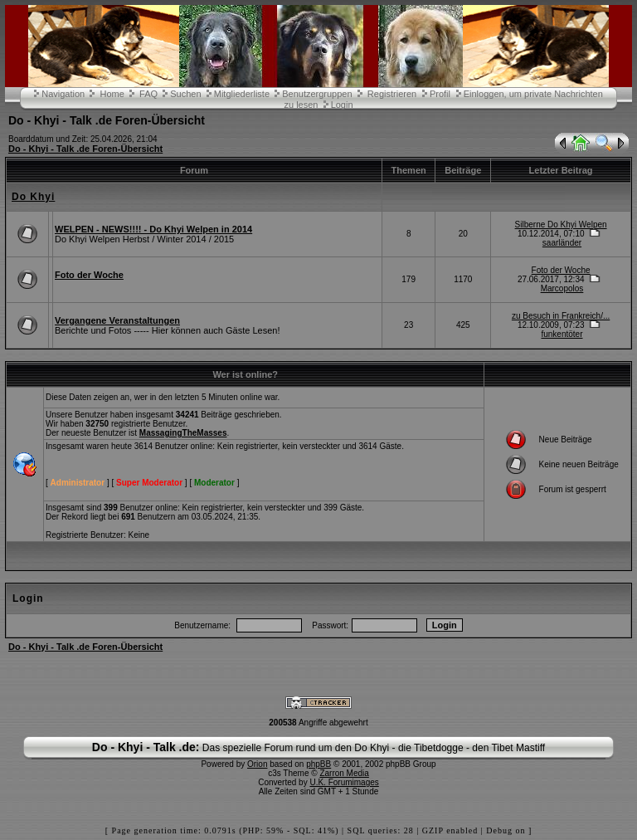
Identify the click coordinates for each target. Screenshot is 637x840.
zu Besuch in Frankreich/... (561, 316)
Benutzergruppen (317, 94)
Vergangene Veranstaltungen (117, 320)
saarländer (562, 243)
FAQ (148, 94)
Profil (440, 94)
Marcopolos (562, 288)
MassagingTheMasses (183, 433)
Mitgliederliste (242, 94)
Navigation (63, 94)
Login (342, 105)
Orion (257, 764)
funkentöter (562, 334)
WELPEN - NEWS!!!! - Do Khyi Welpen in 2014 (153, 229)
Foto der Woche (89, 275)
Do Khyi (33, 197)
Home (112, 94)
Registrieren (392, 94)
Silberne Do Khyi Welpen (561, 225)
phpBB (318, 764)
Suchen (185, 94)
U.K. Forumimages (344, 782)
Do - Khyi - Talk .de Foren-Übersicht (85, 149)
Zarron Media (344, 773)
